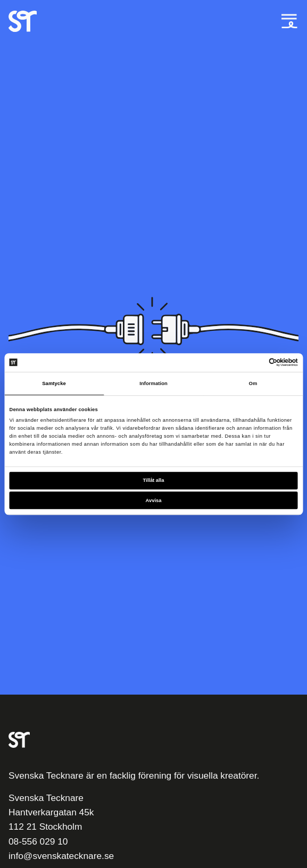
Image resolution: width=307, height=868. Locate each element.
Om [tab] (253, 383)
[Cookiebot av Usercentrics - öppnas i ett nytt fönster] (251, 363)
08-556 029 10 (38, 841)
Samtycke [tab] (54, 383)
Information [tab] (153, 383)
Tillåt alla (154, 481)
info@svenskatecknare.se (61, 856)
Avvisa (154, 500)
